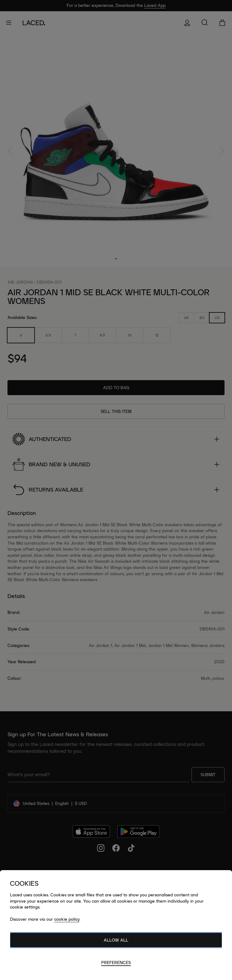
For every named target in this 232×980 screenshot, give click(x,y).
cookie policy (67, 919)
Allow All (116, 940)
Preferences (116, 963)
